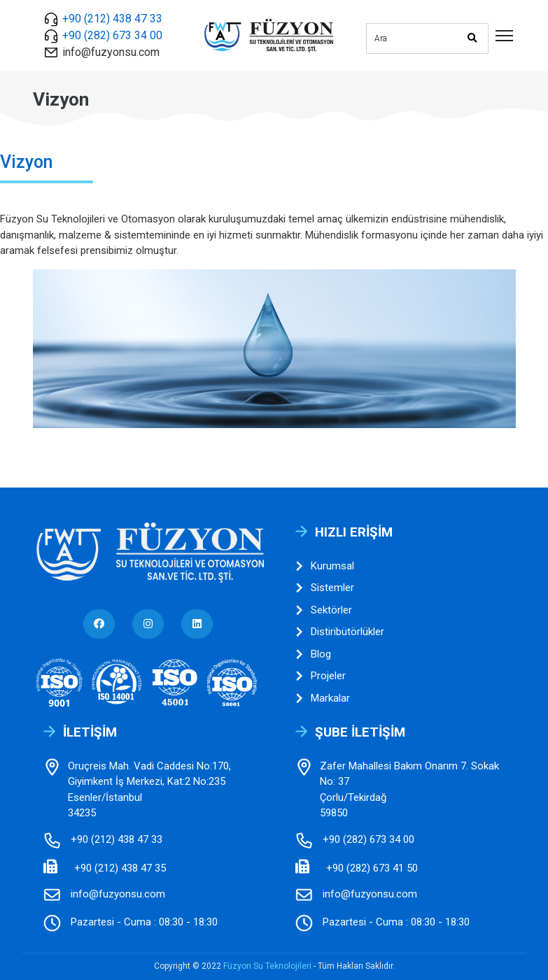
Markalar (323, 698)
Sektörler (324, 610)
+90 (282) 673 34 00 (112, 35)
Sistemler (325, 588)
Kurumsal (325, 566)
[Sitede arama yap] (411, 36)
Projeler (321, 676)
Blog (313, 654)
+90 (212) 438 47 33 (112, 19)
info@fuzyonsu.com (111, 52)
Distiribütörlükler (340, 632)
